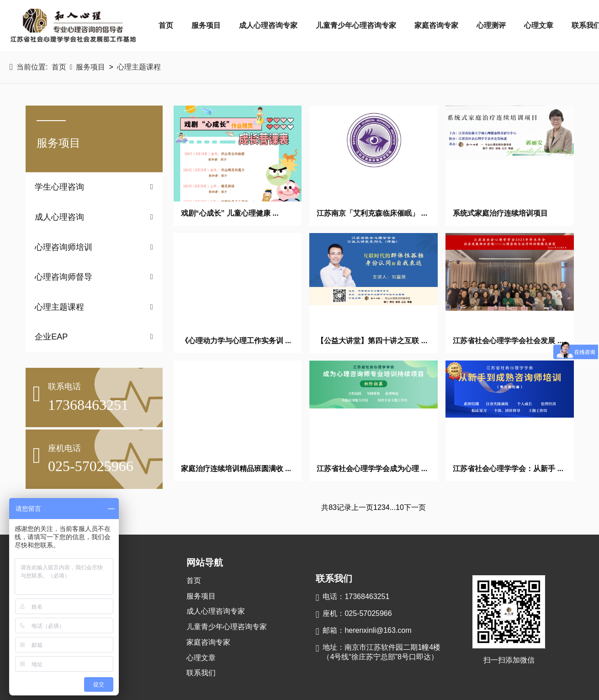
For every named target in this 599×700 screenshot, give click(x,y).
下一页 (415, 507)
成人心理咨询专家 (268, 25)
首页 (166, 25)
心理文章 (539, 25)
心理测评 (491, 25)
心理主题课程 (139, 67)
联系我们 (201, 673)
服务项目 (206, 25)
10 (400, 507)
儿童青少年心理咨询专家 (356, 25)
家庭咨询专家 (436, 25)
